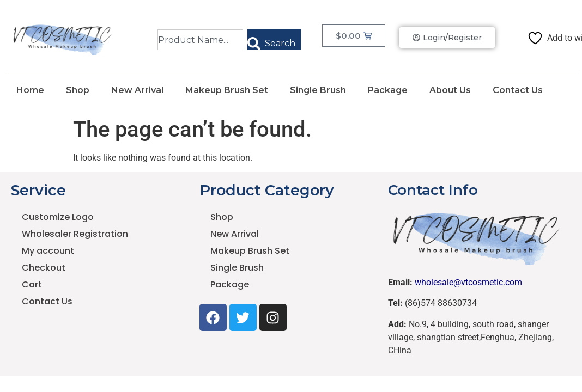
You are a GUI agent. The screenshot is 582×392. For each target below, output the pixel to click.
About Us (450, 90)
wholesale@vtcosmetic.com (468, 282)
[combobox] (200, 40)
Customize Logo (58, 217)
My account (48, 251)
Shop (78, 90)
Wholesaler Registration (75, 234)
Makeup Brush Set (227, 90)
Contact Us (518, 90)
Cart (32, 284)
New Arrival (137, 90)
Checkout (44, 268)
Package (388, 90)
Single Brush (318, 90)
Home (30, 90)
